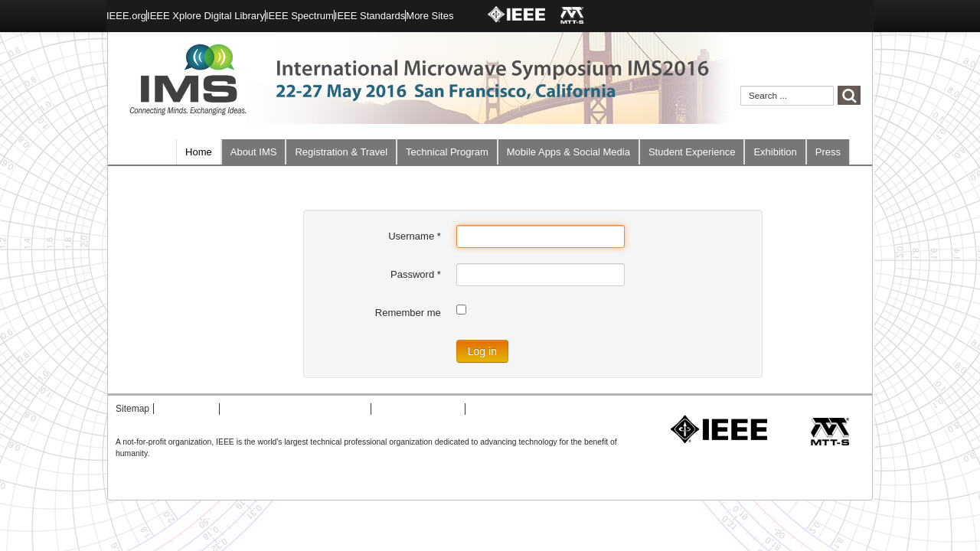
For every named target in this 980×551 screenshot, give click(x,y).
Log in (482, 351)
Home (199, 152)
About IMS (254, 152)
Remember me (408, 313)
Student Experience (692, 152)
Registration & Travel (341, 152)
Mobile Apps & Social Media (568, 152)
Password (416, 274)
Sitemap (132, 409)
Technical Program (447, 152)
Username (415, 236)
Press (828, 152)
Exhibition (775, 152)
